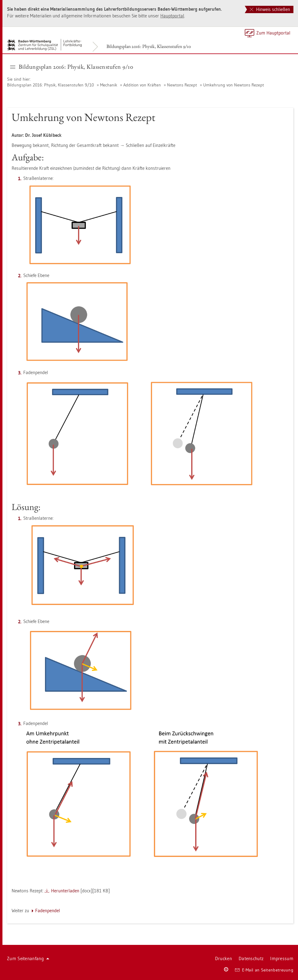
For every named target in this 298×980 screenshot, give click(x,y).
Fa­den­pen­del (48, 911)
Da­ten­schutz (251, 958)
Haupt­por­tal (172, 16)
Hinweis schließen (270, 9)
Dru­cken (223, 958)
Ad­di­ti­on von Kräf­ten (142, 85)
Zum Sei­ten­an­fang (28, 958)
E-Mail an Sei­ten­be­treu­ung (264, 970)
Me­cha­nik (109, 85)
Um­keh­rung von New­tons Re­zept (234, 85)
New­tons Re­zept (182, 85)
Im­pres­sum (282, 958)
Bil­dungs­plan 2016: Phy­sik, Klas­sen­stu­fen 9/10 (149, 46)
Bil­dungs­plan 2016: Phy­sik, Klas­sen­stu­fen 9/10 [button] (72, 67)
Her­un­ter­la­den (65, 891)
